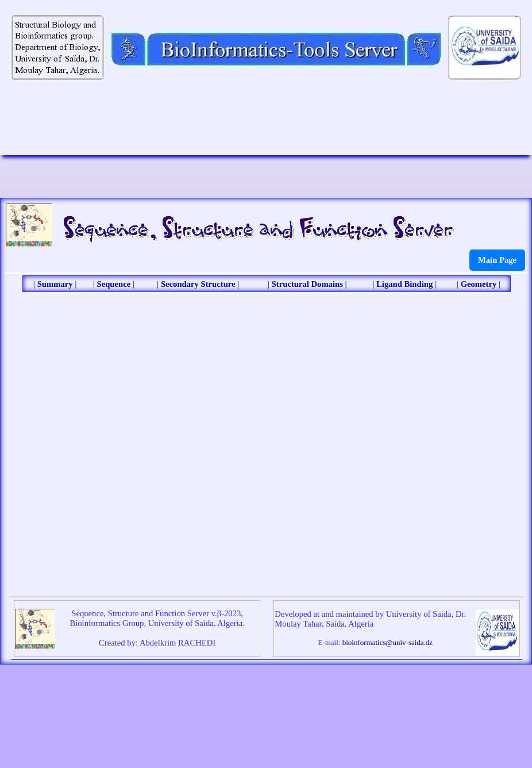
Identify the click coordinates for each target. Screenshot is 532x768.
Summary (55, 284)
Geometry (479, 284)
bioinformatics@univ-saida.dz (388, 642)
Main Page (497, 260)
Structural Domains (307, 284)
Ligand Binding (404, 284)
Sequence (114, 284)
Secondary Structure (198, 284)
